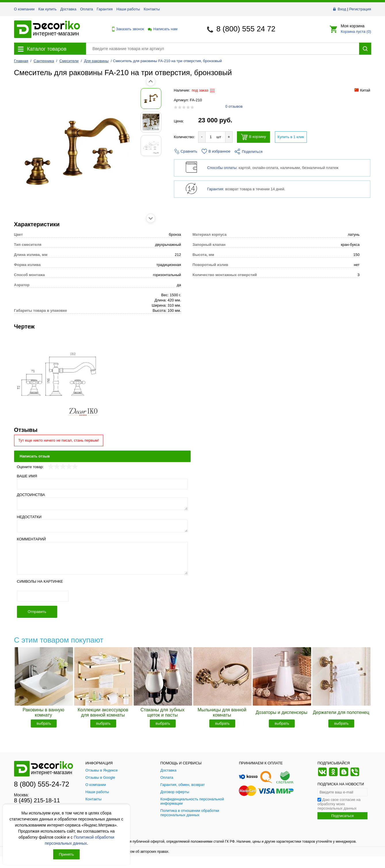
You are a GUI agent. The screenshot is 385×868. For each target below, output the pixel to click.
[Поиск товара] (223, 49)
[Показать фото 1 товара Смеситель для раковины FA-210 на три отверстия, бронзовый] (27, 98)
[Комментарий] (103, 558)
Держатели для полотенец (341, 712)
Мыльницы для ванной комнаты (222, 712)
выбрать (44, 723)
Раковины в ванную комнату (43, 712)
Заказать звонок (127, 29)
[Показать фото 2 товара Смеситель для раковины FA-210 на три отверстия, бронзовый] (27, 122)
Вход (342, 9)
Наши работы (128, 9)
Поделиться (249, 152)
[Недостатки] (103, 526)
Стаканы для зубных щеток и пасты (162, 712)
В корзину (253, 137)
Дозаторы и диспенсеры (281, 712)
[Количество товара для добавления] (211, 137)
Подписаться (342, 816)
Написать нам (162, 29)
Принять (66, 854)
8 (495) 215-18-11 (37, 800)
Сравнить (186, 151)
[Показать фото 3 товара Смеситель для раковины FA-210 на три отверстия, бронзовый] (27, 146)
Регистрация (360, 9)
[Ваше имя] (103, 484)
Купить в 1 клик (291, 137)
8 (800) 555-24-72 (42, 784)
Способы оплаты (222, 168)
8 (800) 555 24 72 (246, 29)
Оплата (87, 9)
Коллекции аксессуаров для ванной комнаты (103, 712)
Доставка (68, 9)
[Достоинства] (103, 504)
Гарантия (105, 9)
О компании (24, 9)
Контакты (152, 9)
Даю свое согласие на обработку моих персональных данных (339, 804)
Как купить (47, 9)
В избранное (216, 151)
